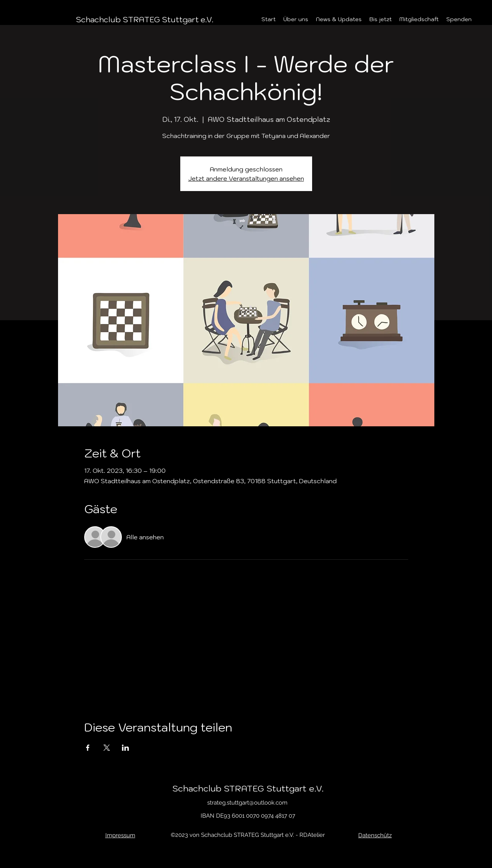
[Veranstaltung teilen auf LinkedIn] (125, 748)
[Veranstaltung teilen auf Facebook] (88, 748)
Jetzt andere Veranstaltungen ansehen (246, 178)
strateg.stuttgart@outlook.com (247, 803)
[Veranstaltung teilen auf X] (107, 748)
